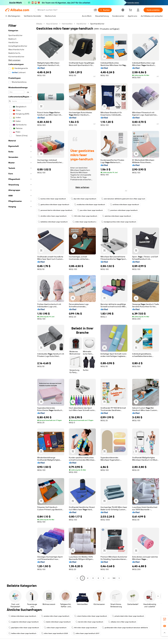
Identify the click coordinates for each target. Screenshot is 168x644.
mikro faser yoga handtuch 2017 (86, 633)
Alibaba (39, 24)
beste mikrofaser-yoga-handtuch (57, 622)
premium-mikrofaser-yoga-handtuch (123, 210)
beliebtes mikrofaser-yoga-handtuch (53, 222)
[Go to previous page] (77, 578)
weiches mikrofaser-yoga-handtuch (117, 216)
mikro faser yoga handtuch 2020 (55, 633)
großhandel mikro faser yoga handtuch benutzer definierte (125, 628)
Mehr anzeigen (14, 60)
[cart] (131, 10)
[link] (165, 619)
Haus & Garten (52, 24)
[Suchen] (105, 10)
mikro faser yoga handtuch (55, 628)
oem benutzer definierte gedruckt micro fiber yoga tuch (123, 199)
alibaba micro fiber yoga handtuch (122, 622)
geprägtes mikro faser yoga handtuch (24, 628)
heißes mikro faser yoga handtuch (22, 633)
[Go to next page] (119, 578)
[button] (95, 10)
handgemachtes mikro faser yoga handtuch (119, 222)
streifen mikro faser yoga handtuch (52, 216)
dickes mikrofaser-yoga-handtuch (22, 616)
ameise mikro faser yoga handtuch (55, 616)
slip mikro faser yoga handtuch (84, 199)
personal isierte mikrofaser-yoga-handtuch (55, 210)
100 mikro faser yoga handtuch (84, 216)
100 (114, 578)
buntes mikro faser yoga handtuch (52, 199)
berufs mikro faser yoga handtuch (89, 622)
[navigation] (20, 301)
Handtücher (81, 24)
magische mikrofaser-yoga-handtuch (24, 622)
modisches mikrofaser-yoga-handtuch (90, 205)
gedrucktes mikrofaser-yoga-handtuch (54, 205)
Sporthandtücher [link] (97, 24)
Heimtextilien (67, 24)
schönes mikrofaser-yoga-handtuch (124, 205)
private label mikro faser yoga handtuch (128, 616)
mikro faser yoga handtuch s (84, 222)
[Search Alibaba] (65, 10)
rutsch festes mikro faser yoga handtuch (91, 616)
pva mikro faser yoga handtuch (90, 210)
